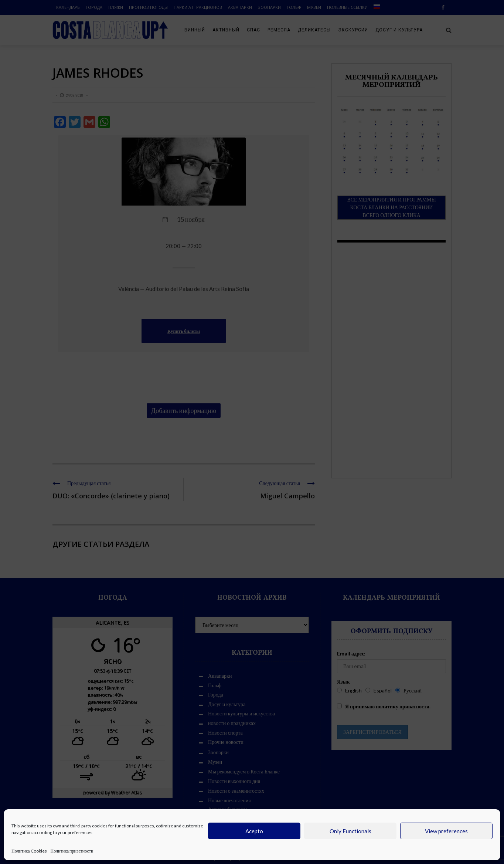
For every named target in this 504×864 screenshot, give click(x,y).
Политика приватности (72, 851)
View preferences (446, 831)
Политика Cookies (29, 851)
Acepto (254, 831)
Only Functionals (350, 831)
